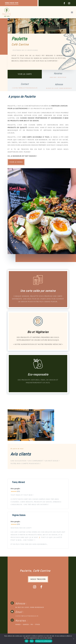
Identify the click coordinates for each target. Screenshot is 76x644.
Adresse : (21, 603)
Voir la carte (25, 74)
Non (32, 641)
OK (27, 641)
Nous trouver (38, 579)
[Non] (74, 639)
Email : (20, 612)
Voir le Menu (16, 162)
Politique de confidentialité (44, 641)
